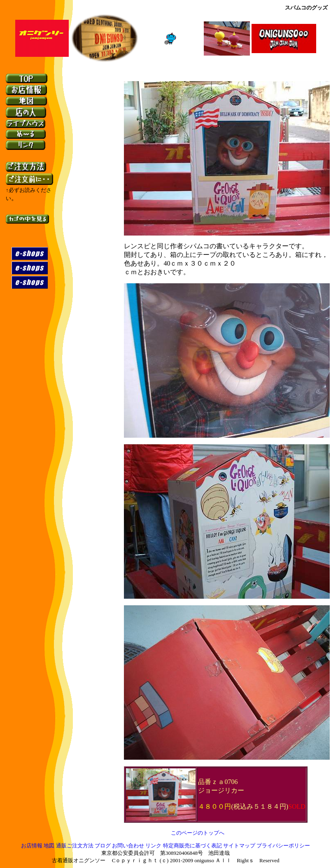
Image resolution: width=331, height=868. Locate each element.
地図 (49, 846)
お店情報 (32, 846)
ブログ (103, 846)
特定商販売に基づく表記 (192, 846)
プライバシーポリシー (283, 846)
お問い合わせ (128, 846)
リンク (153, 846)
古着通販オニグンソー (79, 861)
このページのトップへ (198, 833)
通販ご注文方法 (75, 846)
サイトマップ (240, 846)
